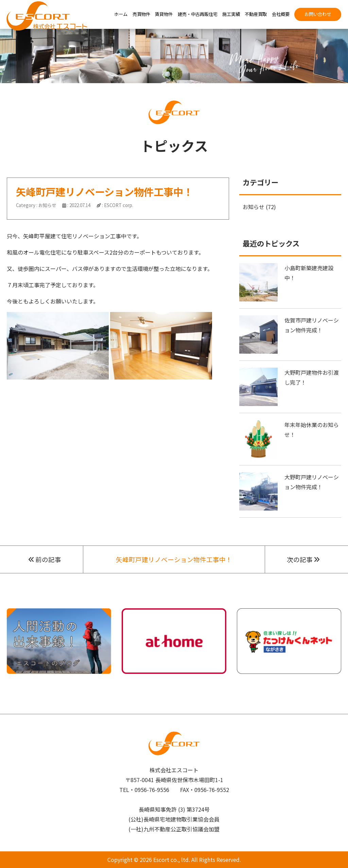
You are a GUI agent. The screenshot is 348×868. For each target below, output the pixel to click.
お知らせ (47, 205)
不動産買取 (256, 14)
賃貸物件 (164, 14)
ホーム (121, 14)
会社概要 (281, 14)
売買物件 (141, 14)
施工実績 (231, 14)
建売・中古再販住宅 (198, 14)
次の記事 (303, 559)
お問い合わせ (318, 14)
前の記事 (45, 559)
